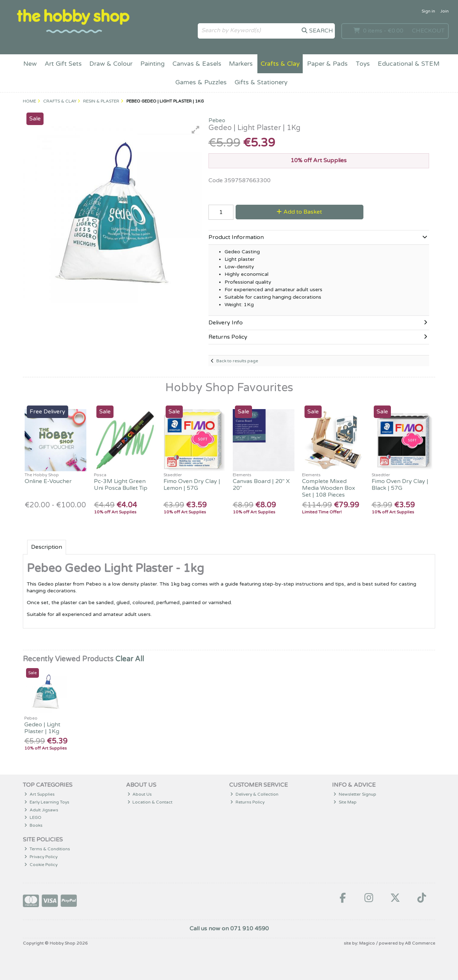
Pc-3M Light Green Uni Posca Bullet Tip (121, 485)
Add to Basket (299, 212)
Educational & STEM (409, 64)
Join (444, 11)
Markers (241, 64)
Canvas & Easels (197, 64)
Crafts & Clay (280, 64)
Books (33, 825)
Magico (367, 943)
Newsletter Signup (355, 794)
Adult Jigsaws (41, 810)
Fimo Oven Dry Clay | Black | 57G (400, 485)
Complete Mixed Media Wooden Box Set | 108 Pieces (329, 488)
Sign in (428, 11)
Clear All (130, 659)
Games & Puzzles (201, 82)
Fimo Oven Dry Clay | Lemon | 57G (192, 485)
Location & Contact (150, 802)
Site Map (345, 802)
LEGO (33, 817)
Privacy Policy (41, 857)
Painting (152, 64)
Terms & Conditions (47, 849)
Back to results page (237, 361)
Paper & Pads (327, 64)
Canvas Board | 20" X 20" (261, 485)
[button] (196, 130)
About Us (140, 794)
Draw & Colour (111, 64)
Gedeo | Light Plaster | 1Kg (42, 728)
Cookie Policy (41, 865)
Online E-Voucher (48, 481)
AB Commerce (420, 943)
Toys (363, 64)
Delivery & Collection (254, 794)
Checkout (428, 31)
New (30, 64)
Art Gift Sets (63, 64)
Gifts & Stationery (261, 82)
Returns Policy (247, 802)
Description (47, 547)
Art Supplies (39, 794)
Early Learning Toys (47, 802)
